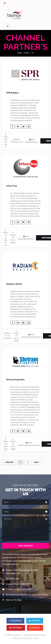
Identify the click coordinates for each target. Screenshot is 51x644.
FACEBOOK (15, 621)
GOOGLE (35, 628)
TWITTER (35, 621)
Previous (9, 462)
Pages (27, 53)
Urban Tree (12, 186)
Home (20, 53)
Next (37, 462)
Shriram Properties (15, 380)
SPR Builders (13, 93)
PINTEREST (16, 628)
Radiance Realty (14, 284)
